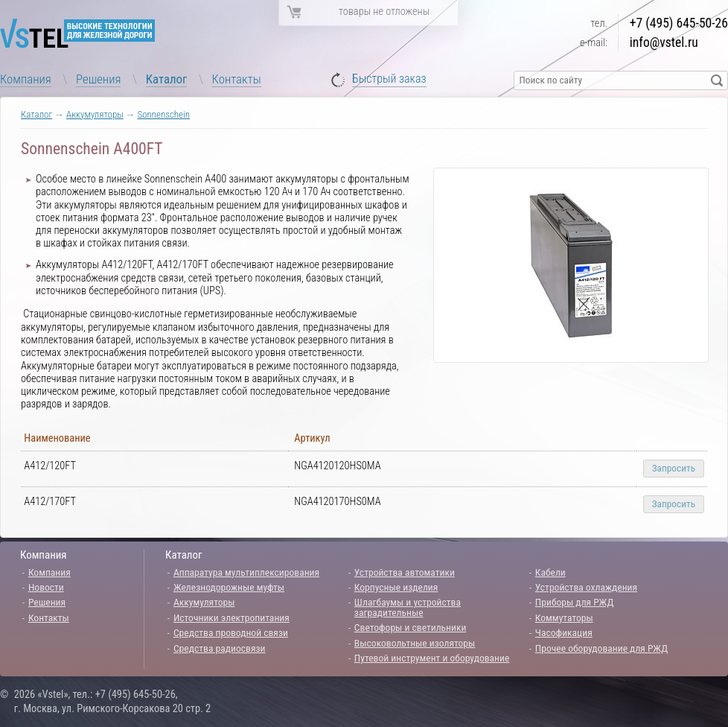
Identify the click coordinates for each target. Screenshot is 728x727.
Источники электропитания (232, 618)
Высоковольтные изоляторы (415, 643)
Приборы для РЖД (575, 602)
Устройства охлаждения (586, 587)
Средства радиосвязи (220, 648)
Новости (46, 587)
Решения (98, 79)
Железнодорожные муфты (229, 587)
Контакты (237, 79)
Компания (26, 79)
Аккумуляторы (95, 114)
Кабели (550, 572)
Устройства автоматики (405, 572)
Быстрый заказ (389, 79)
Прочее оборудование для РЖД (601, 648)
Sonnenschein (163, 114)
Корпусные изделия (396, 587)
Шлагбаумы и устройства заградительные (408, 607)
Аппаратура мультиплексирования (246, 572)
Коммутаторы (564, 618)
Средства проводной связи (231, 632)
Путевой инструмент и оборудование (432, 658)
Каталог (167, 79)
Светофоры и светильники (411, 627)
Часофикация (564, 632)
